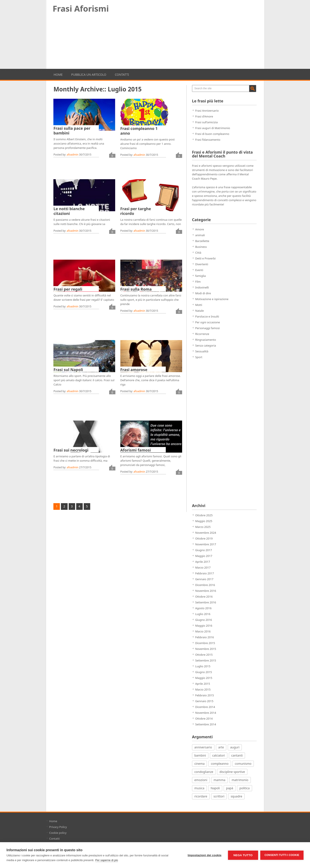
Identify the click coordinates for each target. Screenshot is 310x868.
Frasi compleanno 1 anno (139, 131)
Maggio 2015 (204, 678)
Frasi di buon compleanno (212, 134)
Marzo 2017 (203, 567)
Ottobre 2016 (204, 597)
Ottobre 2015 (204, 655)
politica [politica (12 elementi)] (245, 788)
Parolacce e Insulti (207, 316)
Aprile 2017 (203, 562)
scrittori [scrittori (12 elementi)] (219, 796)
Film (198, 282)
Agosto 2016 (203, 608)
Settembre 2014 (206, 724)
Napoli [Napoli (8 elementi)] (215, 788)
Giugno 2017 (204, 550)
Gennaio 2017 (204, 579)
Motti (199, 305)
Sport (199, 357)
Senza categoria (206, 345)
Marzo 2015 (203, 689)
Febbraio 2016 (205, 637)
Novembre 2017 (206, 544)
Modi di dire (203, 293)
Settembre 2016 (206, 602)
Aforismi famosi (136, 450)
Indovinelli (202, 287)
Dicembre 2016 (205, 585)
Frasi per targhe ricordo (136, 211)
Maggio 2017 (204, 556)
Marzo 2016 (203, 631)
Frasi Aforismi (81, 8)
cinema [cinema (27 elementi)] (200, 764)
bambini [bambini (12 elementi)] (200, 755)
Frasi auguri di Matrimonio (213, 128)
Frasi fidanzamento (208, 140)
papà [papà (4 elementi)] (230, 788)
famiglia (201, 276)
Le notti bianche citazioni (69, 211)
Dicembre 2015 (205, 643)
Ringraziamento (206, 340)
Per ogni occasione (208, 322)
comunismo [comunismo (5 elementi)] (243, 764)
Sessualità (202, 351)
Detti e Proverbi (205, 258)
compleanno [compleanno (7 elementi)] (220, 764)
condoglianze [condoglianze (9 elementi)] (204, 772)
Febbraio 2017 (205, 573)
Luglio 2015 (203, 666)
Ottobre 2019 (204, 538)
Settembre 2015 (206, 660)
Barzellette (202, 241)
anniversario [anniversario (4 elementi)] (203, 747)
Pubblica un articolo (89, 75)
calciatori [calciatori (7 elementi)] (219, 755)
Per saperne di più (107, 860)
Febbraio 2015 (205, 695)
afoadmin (73, 155)
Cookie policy (58, 833)
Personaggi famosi (208, 328)
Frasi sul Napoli (68, 370)
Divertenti (202, 264)
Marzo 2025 (203, 527)
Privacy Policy (58, 827)
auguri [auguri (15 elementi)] (235, 747)
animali (200, 235)
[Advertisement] (155, 43)
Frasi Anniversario (207, 111)
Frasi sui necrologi (71, 450)
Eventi (199, 270)
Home (58, 75)
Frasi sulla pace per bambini (72, 131)
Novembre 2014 (206, 713)
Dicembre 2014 (205, 707)
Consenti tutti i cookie (282, 855)
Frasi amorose (134, 370)
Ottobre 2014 (204, 718)
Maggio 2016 (204, 626)
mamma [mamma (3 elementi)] (219, 780)
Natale (200, 311)
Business (201, 247)
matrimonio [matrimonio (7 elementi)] (240, 780)
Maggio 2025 (204, 521)
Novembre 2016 (206, 591)
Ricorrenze (202, 334)
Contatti (122, 75)
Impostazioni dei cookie (205, 855)
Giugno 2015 (204, 672)
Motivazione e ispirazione (212, 299)
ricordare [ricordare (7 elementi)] (201, 796)
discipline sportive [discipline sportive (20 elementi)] (232, 772)
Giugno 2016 (204, 620)
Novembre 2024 (206, 533)
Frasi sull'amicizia (207, 122)
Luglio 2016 (203, 614)
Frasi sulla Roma (136, 289)
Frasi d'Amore (204, 116)
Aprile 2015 (203, 684)
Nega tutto (243, 855)
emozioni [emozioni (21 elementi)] (201, 780)
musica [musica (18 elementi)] (199, 788)
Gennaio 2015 (204, 701)
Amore (200, 229)
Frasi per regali (68, 289)
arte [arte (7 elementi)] (221, 747)
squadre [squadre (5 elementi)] (236, 796)
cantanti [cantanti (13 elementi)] (237, 755)
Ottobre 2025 (204, 515)
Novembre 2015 (206, 649)
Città (198, 253)
